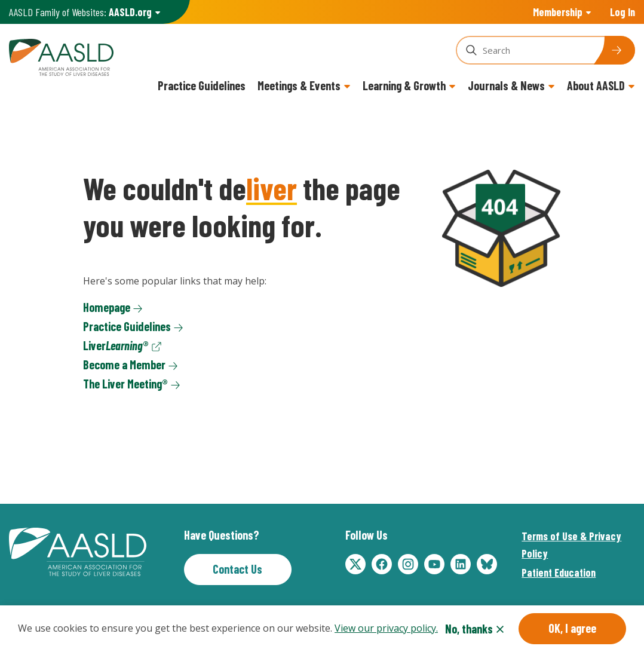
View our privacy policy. (386, 631)
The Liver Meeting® (125, 384)
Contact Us (237, 569)
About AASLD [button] (596, 85)
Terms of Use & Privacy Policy (571, 545)
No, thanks (469, 632)
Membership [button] (558, 12)
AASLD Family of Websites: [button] (80, 12)
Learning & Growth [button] (404, 85)
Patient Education (559, 573)
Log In (622, 12)
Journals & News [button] (506, 85)
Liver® (116, 345)
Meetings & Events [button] (299, 85)
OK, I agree (572, 631)
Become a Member (124, 365)
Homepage (107, 307)
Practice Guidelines (202, 85)
